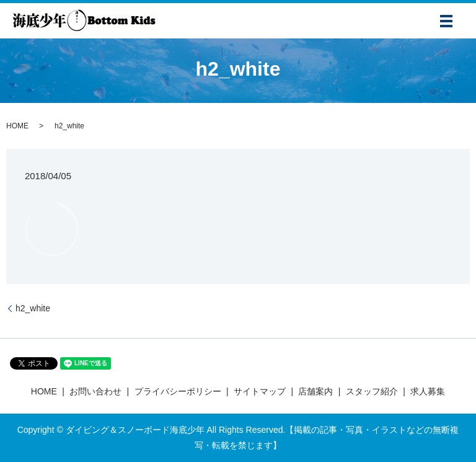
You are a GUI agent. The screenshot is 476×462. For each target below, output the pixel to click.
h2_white (33, 308)
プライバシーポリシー (178, 391)
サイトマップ (260, 391)
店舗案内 (315, 391)
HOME (17, 126)
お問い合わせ (95, 391)
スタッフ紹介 (372, 391)
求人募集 (428, 391)
